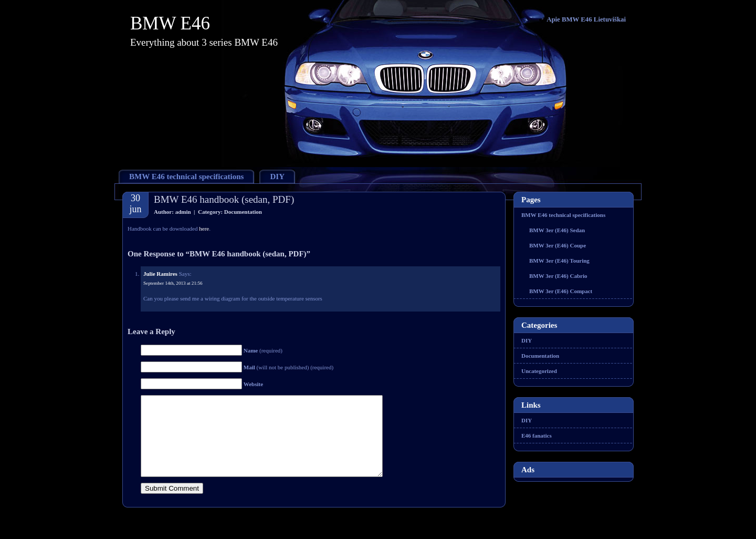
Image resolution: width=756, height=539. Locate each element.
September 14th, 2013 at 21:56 (173, 283)
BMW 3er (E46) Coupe (558, 245)
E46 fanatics (537, 436)
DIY (277, 177)
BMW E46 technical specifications (186, 177)
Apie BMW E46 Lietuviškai (586, 19)
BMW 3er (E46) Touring (559, 261)
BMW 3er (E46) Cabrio (558, 276)
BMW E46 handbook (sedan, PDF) (224, 199)
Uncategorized (539, 371)
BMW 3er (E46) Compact (561, 291)
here (204, 229)
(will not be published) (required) (288, 367)
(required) (263, 350)
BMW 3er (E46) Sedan (557, 230)
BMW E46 (170, 23)
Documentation (243, 212)
